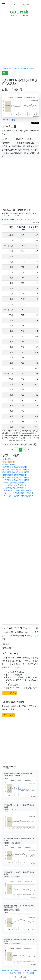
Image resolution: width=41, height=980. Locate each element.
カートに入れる (10, 693)
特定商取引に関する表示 (18, 973)
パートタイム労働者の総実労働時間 (18, 490)
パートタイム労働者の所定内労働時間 (19, 493)
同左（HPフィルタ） (26, 219)
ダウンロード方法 (9, 120)
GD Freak (20, 12)
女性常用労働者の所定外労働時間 (16, 480)
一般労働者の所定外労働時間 (15, 488)
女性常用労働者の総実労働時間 (15, 475)
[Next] (28, 450)
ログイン (15, 5)
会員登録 (26, 5)
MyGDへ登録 (8, 715)
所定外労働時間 (9, 464)
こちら (35, 636)
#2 (4, 73)
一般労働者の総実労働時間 (14, 483)
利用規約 (30, 973)
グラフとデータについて (17, 971)
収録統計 (5, 971)
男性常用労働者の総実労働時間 (15, 467)
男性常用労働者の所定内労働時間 (16, 470)
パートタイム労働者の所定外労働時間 (19, 496)
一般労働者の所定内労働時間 (15, 485)
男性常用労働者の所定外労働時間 (16, 472)
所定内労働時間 (9, 219)
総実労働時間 (8, 459)
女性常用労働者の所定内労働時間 (16, 477)
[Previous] (13, 450)
